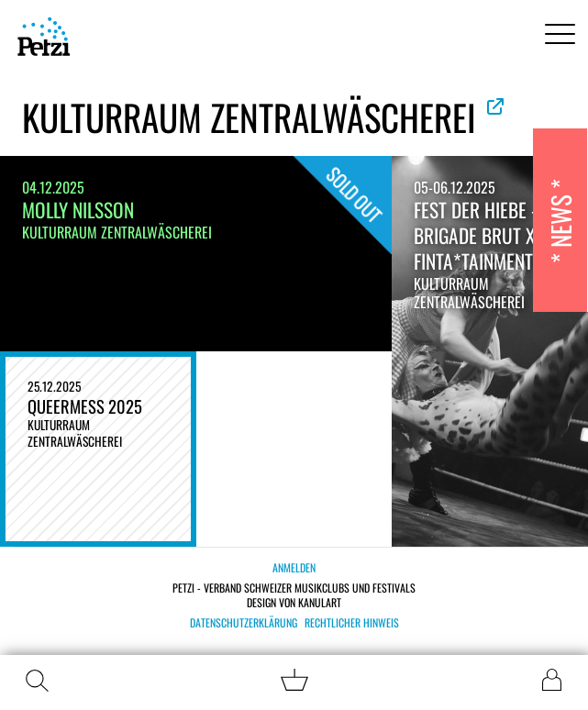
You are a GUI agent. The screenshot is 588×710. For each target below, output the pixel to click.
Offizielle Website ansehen (495, 106)
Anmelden (294, 567)
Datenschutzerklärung (244, 623)
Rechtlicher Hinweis (352, 623)
